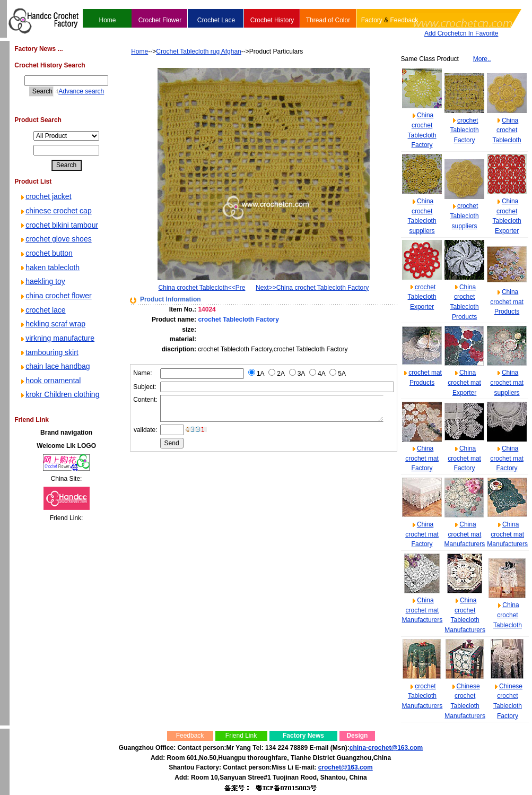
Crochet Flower (160, 20)
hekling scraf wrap (52, 324)
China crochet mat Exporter (464, 382)
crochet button (46, 253)
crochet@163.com (346, 767)
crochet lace (42, 310)
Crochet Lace (216, 20)
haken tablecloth (49, 267)
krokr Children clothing (59, 394)
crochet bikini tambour (59, 225)
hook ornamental (50, 381)
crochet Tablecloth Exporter (422, 297)
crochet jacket (45, 196)
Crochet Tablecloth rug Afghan (183, 51)
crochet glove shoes (55, 239)
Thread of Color (328, 20)
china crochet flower (55, 296)
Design (357, 736)
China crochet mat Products (507, 302)
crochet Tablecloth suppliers (465, 216)
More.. (482, 59)
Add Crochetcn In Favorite (461, 33)
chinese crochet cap (55, 211)
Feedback (404, 20)
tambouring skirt (49, 352)
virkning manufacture (57, 338)
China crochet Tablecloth (507, 130)
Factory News (303, 736)
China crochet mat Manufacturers (465, 534)
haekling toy (42, 281)
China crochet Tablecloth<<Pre (188, 288)
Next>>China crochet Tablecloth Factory (311, 288)
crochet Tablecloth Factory (465, 130)
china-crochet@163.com (386, 748)
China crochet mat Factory (422, 458)
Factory (372, 20)
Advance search (72, 91)
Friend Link (241, 736)
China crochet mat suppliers (507, 382)
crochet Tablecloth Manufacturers (422, 696)
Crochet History (272, 20)
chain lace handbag (54, 366)
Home (107, 20)
